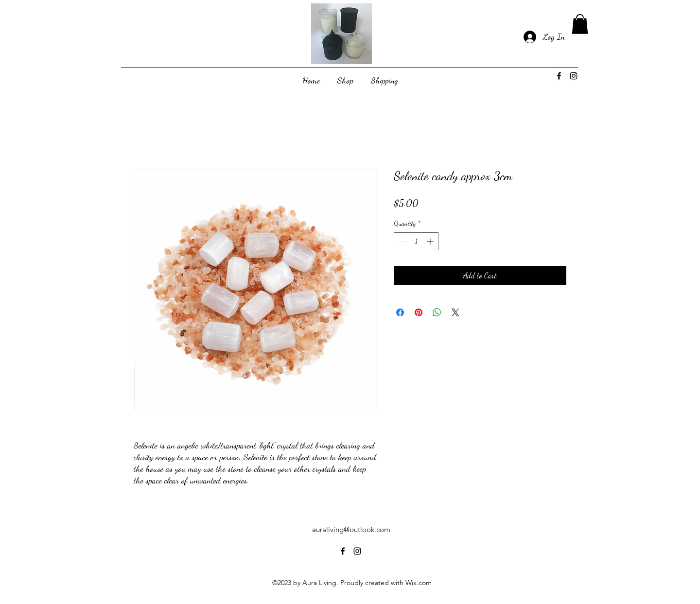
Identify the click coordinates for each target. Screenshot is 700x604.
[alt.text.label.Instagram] (574, 76)
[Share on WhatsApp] (437, 312)
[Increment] (431, 241)
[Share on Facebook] (400, 312)
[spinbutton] (416, 241)
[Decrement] (401, 241)
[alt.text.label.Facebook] (559, 76)
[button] (580, 24)
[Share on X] (455, 312)
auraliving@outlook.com (351, 529)
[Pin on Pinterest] (419, 312)
